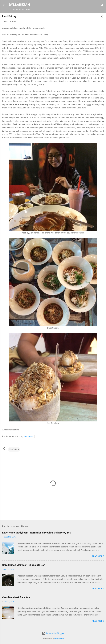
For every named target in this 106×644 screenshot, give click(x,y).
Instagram (29, 436)
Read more (98, 556)
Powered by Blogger (53, 633)
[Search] (102, 6)
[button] (102, 17)
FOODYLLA (14, 449)
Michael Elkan (59, 639)
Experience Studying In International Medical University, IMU (37, 533)
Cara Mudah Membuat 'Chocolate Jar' (24, 565)
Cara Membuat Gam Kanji (17, 597)
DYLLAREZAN (19, 5)
